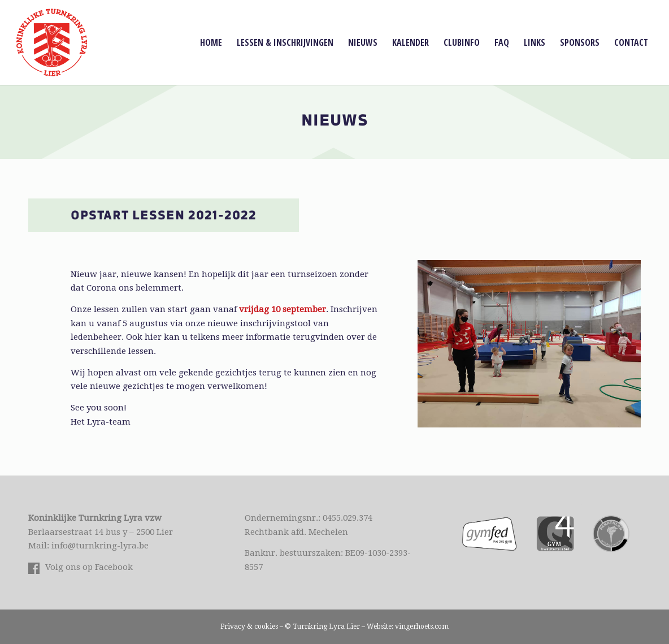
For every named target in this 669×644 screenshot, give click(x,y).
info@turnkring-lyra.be (100, 546)
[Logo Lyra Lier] (52, 42)
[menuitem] (211, 42)
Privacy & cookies (249, 626)
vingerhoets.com (422, 626)
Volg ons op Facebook (89, 567)
